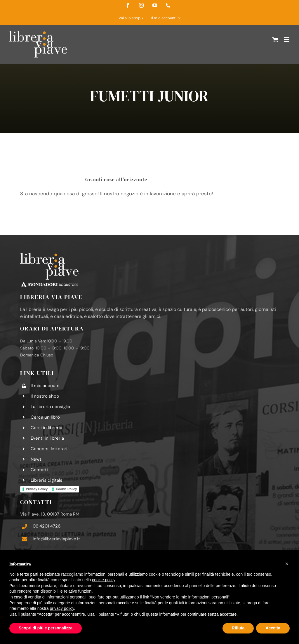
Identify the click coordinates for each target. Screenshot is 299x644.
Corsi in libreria (46, 428)
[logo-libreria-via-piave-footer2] (49, 255)
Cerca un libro (45, 417)
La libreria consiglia (50, 407)
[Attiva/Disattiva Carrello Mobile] (275, 40)
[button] (287, 564)
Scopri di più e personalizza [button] (46, 628)
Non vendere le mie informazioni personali (190, 597)
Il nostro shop (45, 396)
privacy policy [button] (62, 608)
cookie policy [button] (104, 580)
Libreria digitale (47, 480)
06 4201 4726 (47, 526)
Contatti (39, 470)
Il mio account (45, 386)
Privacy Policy (37, 489)
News (36, 459)
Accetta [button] (273, 628)
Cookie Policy (66, 489)
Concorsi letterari (49, 449)
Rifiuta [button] (238, 628)
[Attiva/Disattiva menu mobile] (287, 40)
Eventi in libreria (47, 438)
